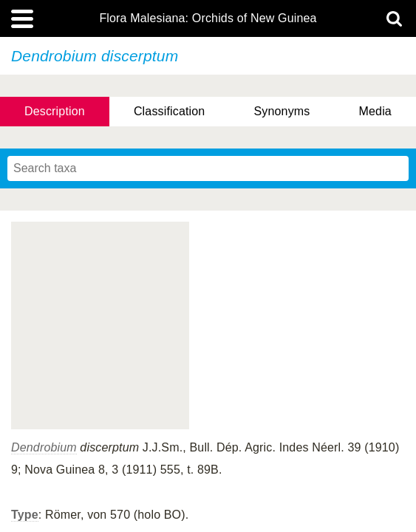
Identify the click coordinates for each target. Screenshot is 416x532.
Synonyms (282, 111)
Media (375, 111)
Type (25, 515)
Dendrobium (44, 447)
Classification (170, 111)
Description (55, 111)
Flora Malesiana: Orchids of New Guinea (208, 18)
